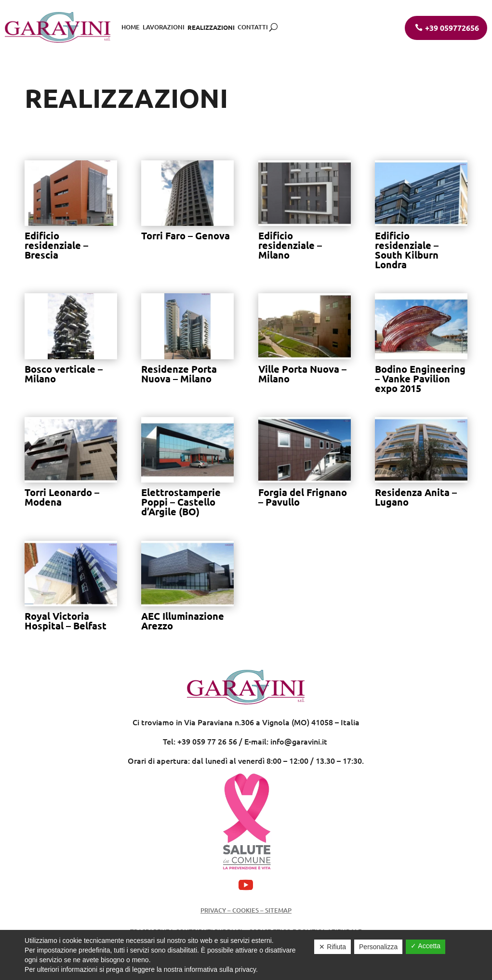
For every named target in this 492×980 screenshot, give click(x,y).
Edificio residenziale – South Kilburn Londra (407, 250)
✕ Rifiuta (332, 947)
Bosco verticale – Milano (64, 374)
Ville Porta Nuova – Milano (302, 374)
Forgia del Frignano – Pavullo (303, 497)
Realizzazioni (211, 27)
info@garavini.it (299, 741)
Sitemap (278, 910)
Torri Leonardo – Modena (62, 497)
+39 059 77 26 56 (207, 741)
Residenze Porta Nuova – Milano (179, 374)
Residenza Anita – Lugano (416, 497)
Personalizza (378, 947)
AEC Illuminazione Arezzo (183, 621)
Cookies (245, 910)
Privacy (213, 910)
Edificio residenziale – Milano (290, 245)
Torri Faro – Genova (186, 235)
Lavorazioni (164, 27)
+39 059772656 (452, 28)
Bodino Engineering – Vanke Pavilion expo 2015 (420, 379)
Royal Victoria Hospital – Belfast (66, 621)
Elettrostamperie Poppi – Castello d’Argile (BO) (181, 502)
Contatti (253, 27)
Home (131, 27)
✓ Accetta (426, 946)
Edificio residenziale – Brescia (56, 245)
